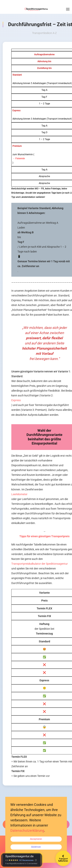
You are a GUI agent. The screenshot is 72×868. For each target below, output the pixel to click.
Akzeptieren (36, 839)
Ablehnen (36, 847)
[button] (68, 9)
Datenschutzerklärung (27, 830)
